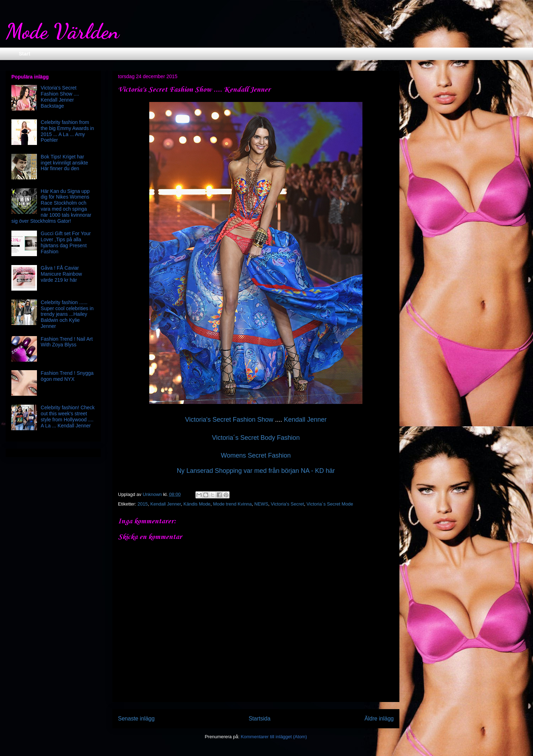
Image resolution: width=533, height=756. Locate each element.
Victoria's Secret (287, 504)
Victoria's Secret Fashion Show (230, 420)
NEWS (261, 504)
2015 (143, 504)
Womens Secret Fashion (256, 455)
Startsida (260, 719)
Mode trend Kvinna (232, 504)
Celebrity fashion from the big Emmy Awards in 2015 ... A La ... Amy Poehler (68, 131)
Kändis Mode (197, 504)
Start (25, 54)
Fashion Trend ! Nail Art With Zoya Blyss (67, 342)
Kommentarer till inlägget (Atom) (274, 737)
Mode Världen (62, 31)
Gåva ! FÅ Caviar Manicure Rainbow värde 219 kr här (61, 274)
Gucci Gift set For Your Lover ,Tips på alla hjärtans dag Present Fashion (66, 242)
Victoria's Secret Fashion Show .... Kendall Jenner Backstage (60, 97)
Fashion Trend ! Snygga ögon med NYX (67, 376)
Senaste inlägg (136, 719)
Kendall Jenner (305, 420)
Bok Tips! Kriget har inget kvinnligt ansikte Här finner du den (64, 163)
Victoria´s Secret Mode (330, 504)
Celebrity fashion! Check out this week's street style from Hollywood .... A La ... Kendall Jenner (68, 416)
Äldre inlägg (379, 719)
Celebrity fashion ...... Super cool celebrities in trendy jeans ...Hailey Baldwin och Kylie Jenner (67, 314)
